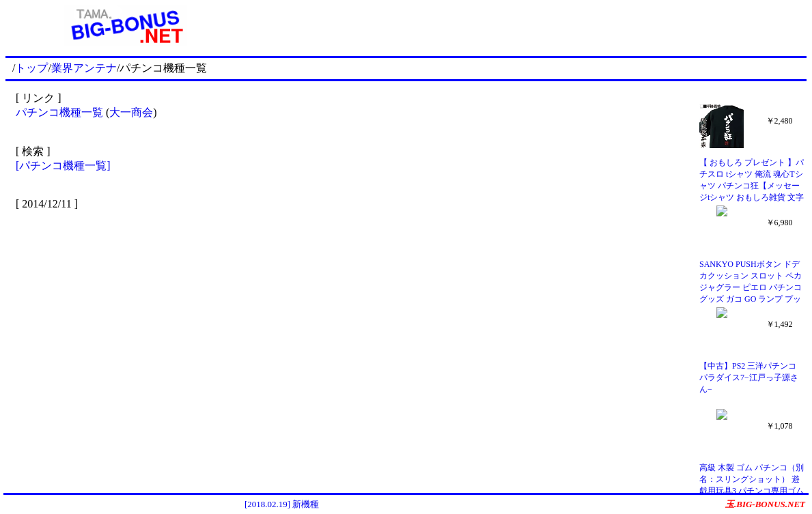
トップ (31, 68)
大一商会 (131, 112)
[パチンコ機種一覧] (63, 166)
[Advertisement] (526, 26)
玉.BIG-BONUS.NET (765, 504)
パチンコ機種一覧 (59, 112)
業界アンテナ (84, 68)
